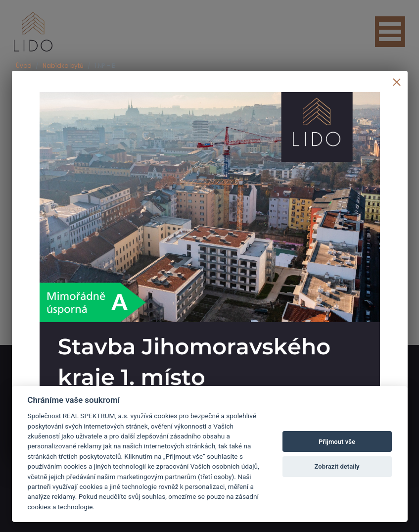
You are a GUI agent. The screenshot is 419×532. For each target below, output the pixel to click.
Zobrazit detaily (337, 466)
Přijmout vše (337, 442)
